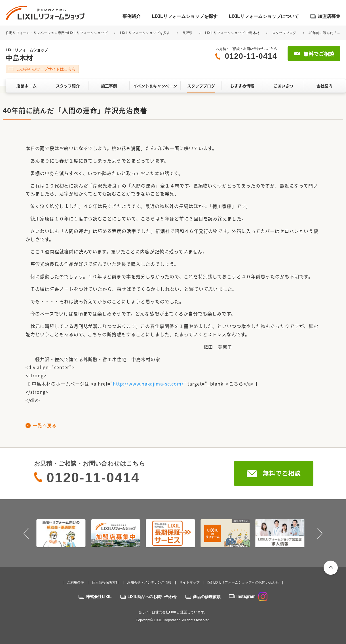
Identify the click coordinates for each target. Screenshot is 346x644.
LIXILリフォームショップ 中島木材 (232, 33)
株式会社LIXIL (99, 597)
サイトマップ (189, 582)
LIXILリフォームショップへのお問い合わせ (246, 582)
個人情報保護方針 (106, 582)
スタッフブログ (284, 33)
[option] (64, 533)
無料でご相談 (319, 54)
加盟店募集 (329, 16)
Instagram (252, 596)
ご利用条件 (75, 582)
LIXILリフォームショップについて (264, 16)
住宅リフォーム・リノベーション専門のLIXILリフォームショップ (57, 33)
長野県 (188, 33)
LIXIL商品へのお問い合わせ (152, 597)
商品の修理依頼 (207, 597)
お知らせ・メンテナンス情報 (149, 582)
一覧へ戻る (45, 425)
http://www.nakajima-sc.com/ (148, 384)
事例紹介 (132, 16)
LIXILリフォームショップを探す (185, 16)
